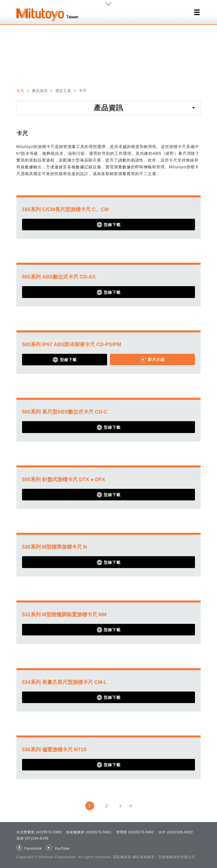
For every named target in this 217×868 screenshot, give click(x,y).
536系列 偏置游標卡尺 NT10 (54, 750)
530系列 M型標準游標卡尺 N (55, 547)
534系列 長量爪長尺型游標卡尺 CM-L (65, 682)
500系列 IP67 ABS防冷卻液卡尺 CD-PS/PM (72, 344)
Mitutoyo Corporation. (58, 857)
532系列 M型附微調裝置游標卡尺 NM (64, 615)
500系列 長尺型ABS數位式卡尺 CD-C (65, 412)
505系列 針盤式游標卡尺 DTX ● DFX (64, 480)
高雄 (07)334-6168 (32, 838)
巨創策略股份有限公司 (177, 857)
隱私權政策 (122, 857)
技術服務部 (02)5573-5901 (89, 832)
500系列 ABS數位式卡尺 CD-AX (59, 277)
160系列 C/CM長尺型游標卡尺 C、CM (65, 209)
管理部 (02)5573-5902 (135, 832)
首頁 (21, 91)
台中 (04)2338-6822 (176, 832)
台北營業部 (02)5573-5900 (39, 832)
